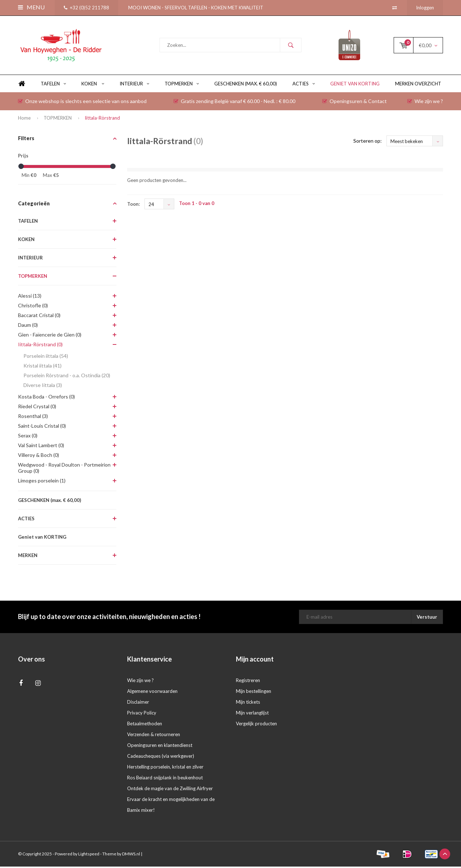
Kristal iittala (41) (42, 367)
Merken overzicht (418, 85)
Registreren (248, 682)
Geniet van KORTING (355, 85)
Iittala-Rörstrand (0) (40, 346)
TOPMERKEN (182, 85)
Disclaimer (138, 703)
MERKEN (28, 557)
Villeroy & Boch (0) (39, 456)
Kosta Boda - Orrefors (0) (46, 398)
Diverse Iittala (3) (43, 386)
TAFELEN (53, 85)
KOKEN (93, 85)
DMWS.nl (131, 855)
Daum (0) (28, 326)
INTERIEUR (134, 85)
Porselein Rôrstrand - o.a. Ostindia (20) (67, 377)
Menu (31, 7)
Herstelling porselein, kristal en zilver (165, 768)
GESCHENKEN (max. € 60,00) (246, 85)
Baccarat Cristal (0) (39, 317)
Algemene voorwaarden (152, 693)
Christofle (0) (33, 307)
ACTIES (304, 85)
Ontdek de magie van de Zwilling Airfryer (170, 790)
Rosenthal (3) (33, 417)
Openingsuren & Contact (355, 103)
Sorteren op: (368, 142)
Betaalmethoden (145, 725)
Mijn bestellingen (254, 693)
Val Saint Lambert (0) (41, 447)
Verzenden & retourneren (154, 736)
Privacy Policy (142, 714)
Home (22, 85)
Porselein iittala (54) (46, 357)
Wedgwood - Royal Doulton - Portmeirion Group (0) (64, 469)
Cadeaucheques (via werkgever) (161, 757)
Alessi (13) (30, 297)
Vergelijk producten (256, 725)
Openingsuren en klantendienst (160, 747)
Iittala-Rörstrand (102, 119)
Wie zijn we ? (425, 103)
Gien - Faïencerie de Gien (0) (50, 336)
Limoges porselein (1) (42, 482)
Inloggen (425, 8)
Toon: (133, 205)
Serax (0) (28, 437)
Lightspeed (89, 855)
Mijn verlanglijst (252, 714)
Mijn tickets (248, 703)
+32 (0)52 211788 (86, 8)
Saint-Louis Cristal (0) (42, 427)
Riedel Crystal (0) (37, 408)
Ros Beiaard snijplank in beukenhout (165, 779)
